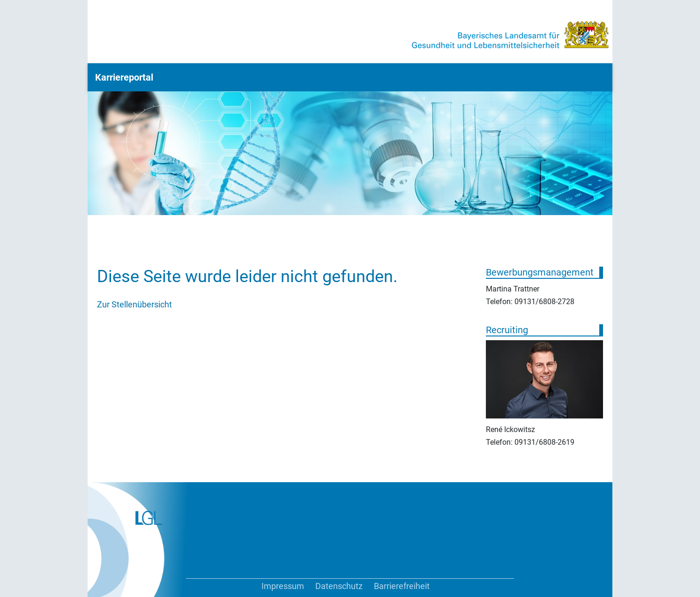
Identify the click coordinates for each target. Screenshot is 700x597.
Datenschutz (339, 586)
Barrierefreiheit (402, 586)
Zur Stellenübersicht (134, 304)
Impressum (283, 586)
